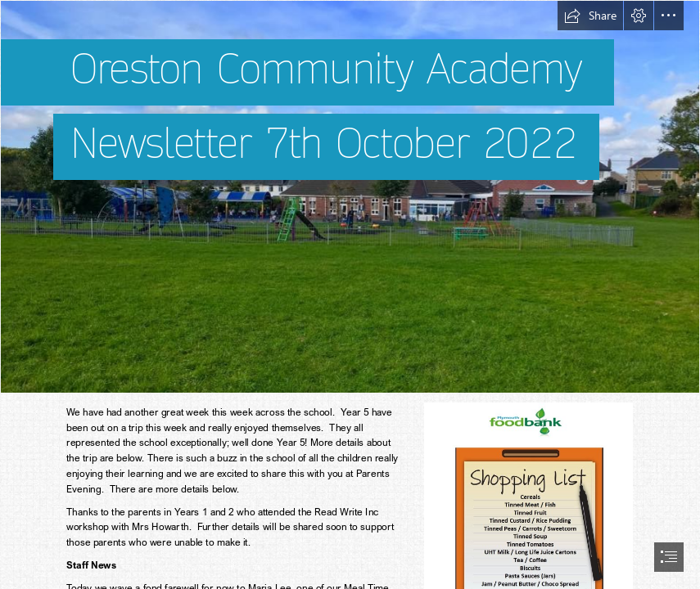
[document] (350, 294)
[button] (590, 16)
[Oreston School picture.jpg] (350, 197)
